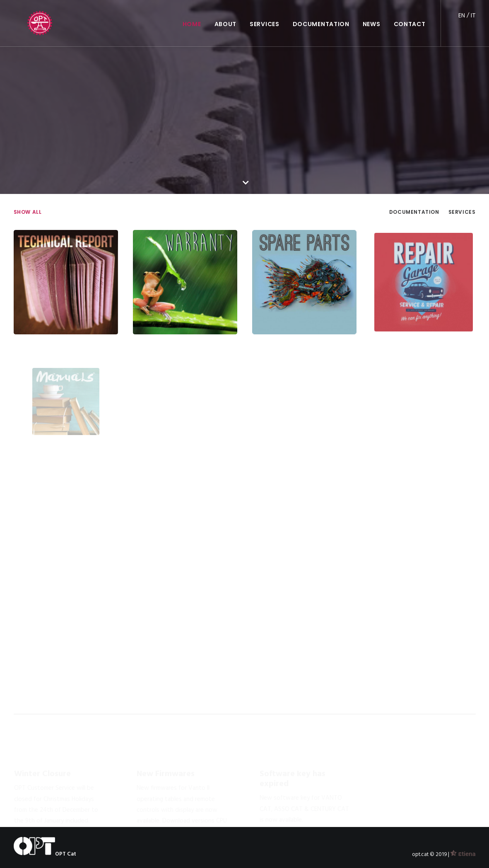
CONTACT (410, 15)
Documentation (414, 212)
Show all (28, 212)
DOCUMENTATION (321, 15)
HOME (192, 15)
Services (462, 212)
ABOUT (226, 15)
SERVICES (265, 15)
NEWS (372, 15)
